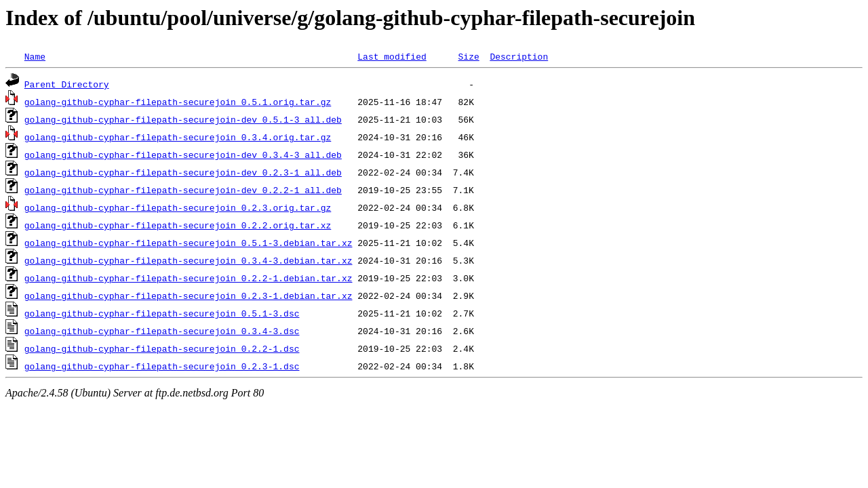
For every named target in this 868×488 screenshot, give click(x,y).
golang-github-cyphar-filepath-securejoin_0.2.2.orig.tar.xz (178, 225)
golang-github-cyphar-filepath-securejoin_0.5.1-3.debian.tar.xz (189, 243)
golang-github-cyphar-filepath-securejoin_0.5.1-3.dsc (162, 313)
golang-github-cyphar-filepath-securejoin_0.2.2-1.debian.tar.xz (189, 278)
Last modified (392, 56)
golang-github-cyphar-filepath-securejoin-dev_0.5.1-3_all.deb (183, 119)
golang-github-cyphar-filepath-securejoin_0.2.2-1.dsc (162, 348)
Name (35, 56)
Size (468, 56)
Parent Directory (67, 84)
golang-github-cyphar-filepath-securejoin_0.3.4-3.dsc (162, 331)
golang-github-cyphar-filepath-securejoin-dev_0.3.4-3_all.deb (183, 155)
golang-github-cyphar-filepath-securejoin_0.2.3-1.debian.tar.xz (189, 296)
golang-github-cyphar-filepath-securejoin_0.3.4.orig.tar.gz (178, 137)
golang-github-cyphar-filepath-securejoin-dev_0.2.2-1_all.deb (183, 190)
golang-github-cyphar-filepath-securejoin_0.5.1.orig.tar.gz (178, 102)
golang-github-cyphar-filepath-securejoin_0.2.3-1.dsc (162, 366)
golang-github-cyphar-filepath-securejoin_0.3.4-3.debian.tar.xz (189, 260)
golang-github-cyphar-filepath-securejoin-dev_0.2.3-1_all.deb (183, 172)
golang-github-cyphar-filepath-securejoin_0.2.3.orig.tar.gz (178, 207)
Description (519, 56)
